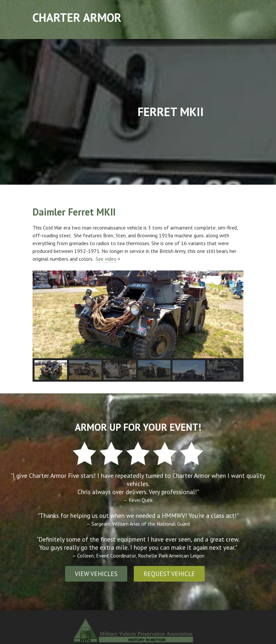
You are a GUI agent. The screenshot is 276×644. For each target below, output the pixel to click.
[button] (43, 314)
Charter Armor (77, 17)
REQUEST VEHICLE (169, 574)
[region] (138, 326)
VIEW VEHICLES (96, 574)
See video (107, 259)
